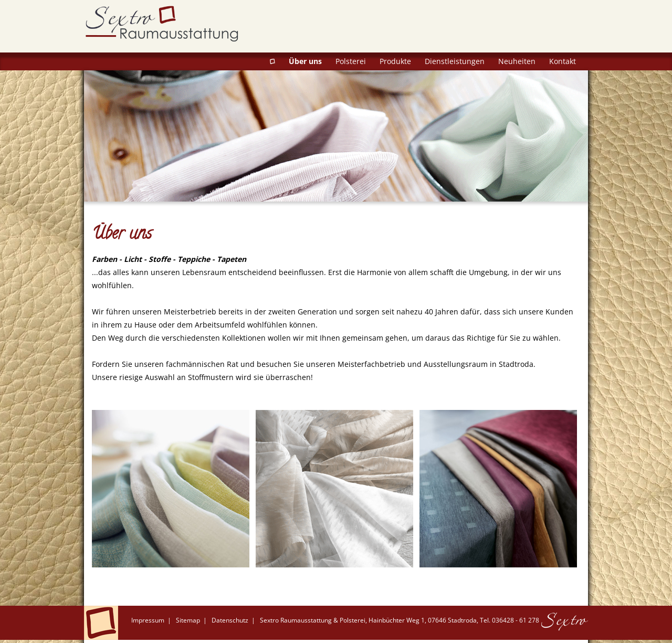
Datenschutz (230, 620)
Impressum (148, 620)
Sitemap (188, 620)
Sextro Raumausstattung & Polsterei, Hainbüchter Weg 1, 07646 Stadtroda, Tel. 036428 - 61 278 (400, 620)
